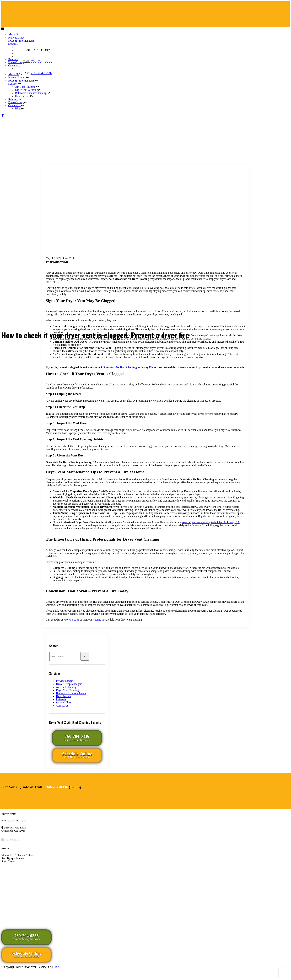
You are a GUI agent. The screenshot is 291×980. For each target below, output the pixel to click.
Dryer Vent (68, 258)
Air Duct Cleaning (66, 687)
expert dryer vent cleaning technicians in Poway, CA (211, 522)
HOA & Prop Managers (69, 684)
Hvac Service (63, 696)
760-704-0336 (42, 61)
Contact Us (62, 706)
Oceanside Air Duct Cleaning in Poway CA (128, 367)
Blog (56, 967)
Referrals (61, 699)
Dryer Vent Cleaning (67, 690)
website (97, 620)
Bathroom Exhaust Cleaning (72, 693)
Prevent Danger (65, 681)
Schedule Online (77, 755)
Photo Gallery (64, 702)
